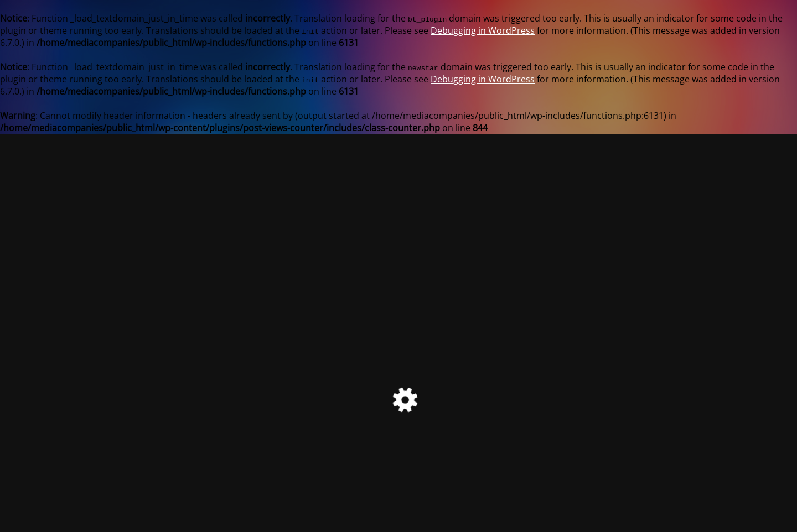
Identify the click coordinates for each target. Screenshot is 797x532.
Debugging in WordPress (483, 30)
